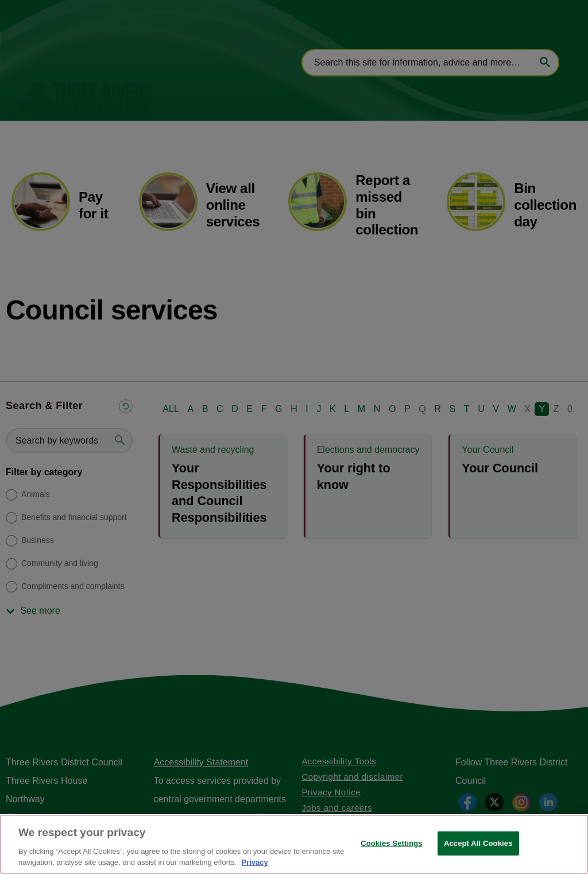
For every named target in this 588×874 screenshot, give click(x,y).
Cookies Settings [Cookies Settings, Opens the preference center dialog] (392, 843)
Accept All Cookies (478, 843)
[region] (294, 844)
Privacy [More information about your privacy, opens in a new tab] (254, 862)
